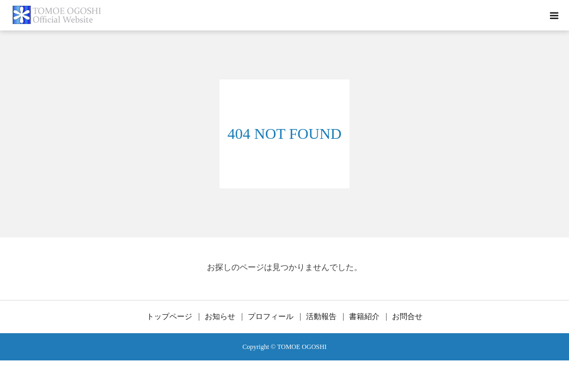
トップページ (169, 317)
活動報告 (321, 317)
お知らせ (220, 317)
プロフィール (271, 317)
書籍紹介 (364, 317)
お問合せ (407, 317)
